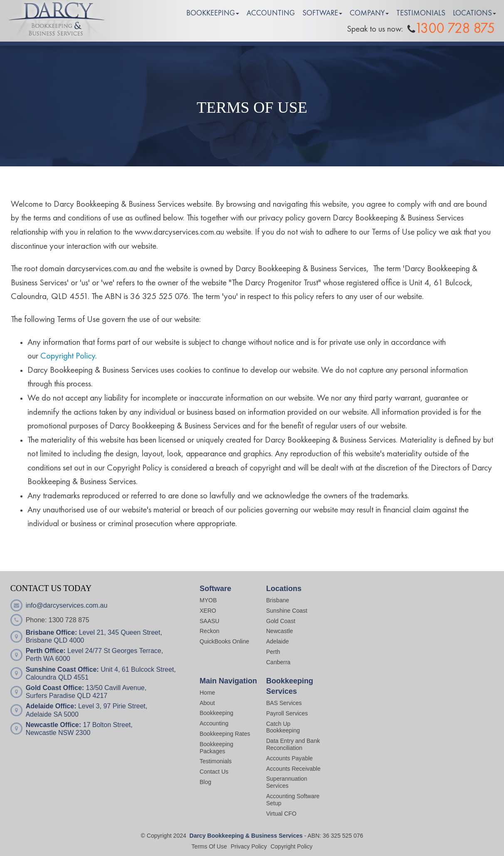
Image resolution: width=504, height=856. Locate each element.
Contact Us (214, 772)
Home (207, 693)
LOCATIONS (472, 13)
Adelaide (278, 641)
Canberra (278, 662)
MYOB (208, 600)
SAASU (209, 621)
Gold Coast (281, 621)
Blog (205, 782)
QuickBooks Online (224, 641)
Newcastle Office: (53, 725)
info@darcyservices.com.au (67, 605)
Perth (273, 652)
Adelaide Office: (51, 706)
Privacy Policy (249, 846)
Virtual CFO (281, 814)
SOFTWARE (320, 13)
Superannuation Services (287, 782)
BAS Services (284, 703)
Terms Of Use (209, 846)
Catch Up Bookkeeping (283, 727)
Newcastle (280, 631)
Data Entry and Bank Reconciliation (293, 744)
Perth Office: (46, 651)
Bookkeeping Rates (225, 734)
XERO (208, 611)
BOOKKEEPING (211, 13)
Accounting (214, 723)
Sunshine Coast (287, 611)
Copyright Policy (68, 356)
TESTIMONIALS (421, 13)
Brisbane (278, 600)
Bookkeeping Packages (216, 748)
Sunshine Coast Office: (62, 669)
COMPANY (367, 13)
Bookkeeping (216, 713)
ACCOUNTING (271, 13)
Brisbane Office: (52, 632)
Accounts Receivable (294, 769)
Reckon (209, 631)
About (207, 703)
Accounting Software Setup (293, 800)
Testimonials (216, 761)
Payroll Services (287, 713)
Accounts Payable (289, 758)
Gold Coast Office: (55, 688)
